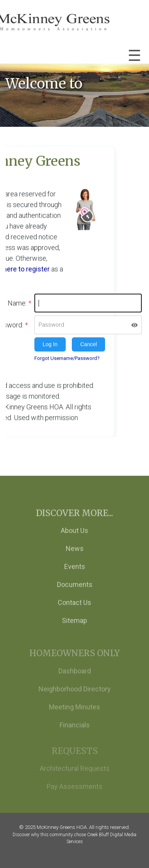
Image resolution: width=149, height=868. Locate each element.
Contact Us (74, 609)
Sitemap (74, 627)
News (75, 555)
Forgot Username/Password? (67, 358)
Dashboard (75, 679)
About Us (74, 537)
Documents (75, 591)
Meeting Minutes (74, 715)
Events (75, 573)
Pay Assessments (74, 793)
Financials (75, 733)
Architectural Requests (75, 775)
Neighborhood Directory (75, 697)
